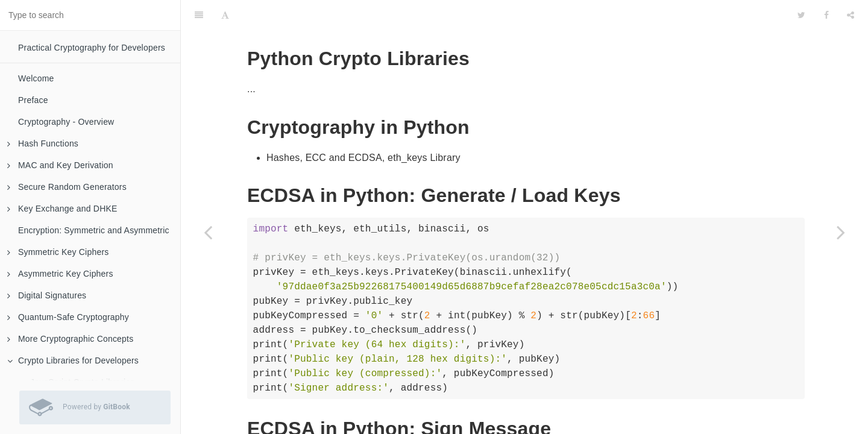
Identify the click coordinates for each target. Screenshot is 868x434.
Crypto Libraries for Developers (73, 360)
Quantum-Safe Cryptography (68, 317)
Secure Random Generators (67, 187)
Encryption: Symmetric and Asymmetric (94, 230)
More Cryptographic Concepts (70, 339)
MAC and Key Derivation (60, 165)
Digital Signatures (47, 295)
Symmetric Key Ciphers (58, 252)
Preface (33, 100)
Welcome (36, 78)
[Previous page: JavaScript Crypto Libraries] (208, 232)
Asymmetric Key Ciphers (60, 274)
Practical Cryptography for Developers (92, 48)
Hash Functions (43, 143)
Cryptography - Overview (66, 122)
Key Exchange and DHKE (62, 209)
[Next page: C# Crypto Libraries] (841, 232)
